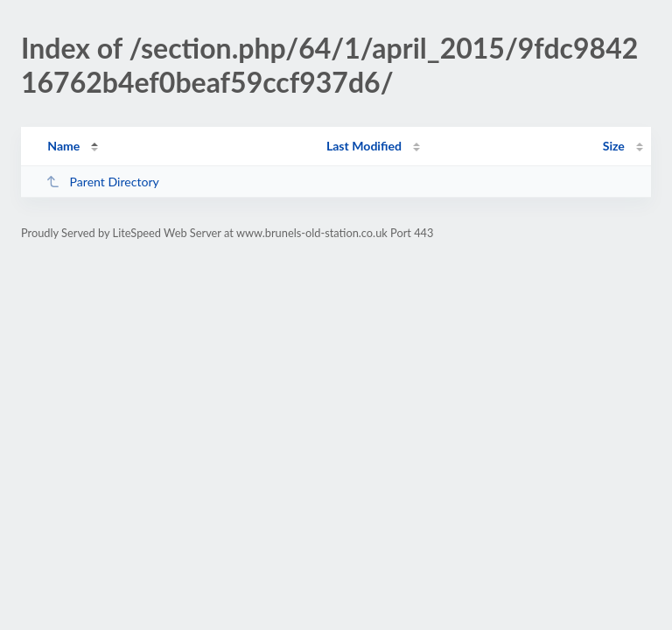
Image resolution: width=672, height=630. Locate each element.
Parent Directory (102, 182)
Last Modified (364, 146)
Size (614, 146)
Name (63, 146)
